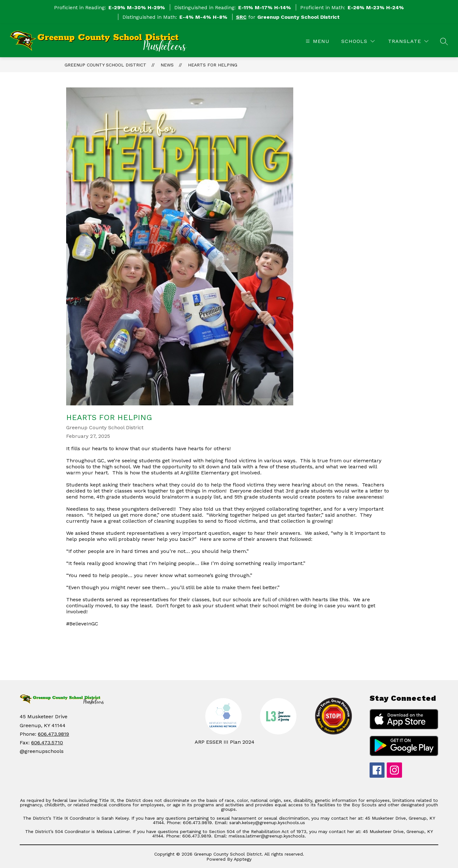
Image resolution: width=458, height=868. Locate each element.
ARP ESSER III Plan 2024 (225, 742)
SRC (241, 17)
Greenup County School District (105, 65)
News (167, 65)
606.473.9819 (53, 734)
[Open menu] (317, 41)
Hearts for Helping (213, 65)
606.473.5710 (47, 743)
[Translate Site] (408, 41)
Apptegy (243, 859)
